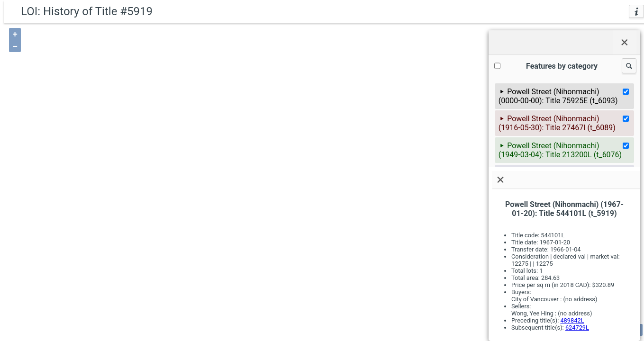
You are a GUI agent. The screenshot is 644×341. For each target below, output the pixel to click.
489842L (572, 320)
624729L (577, 328)
